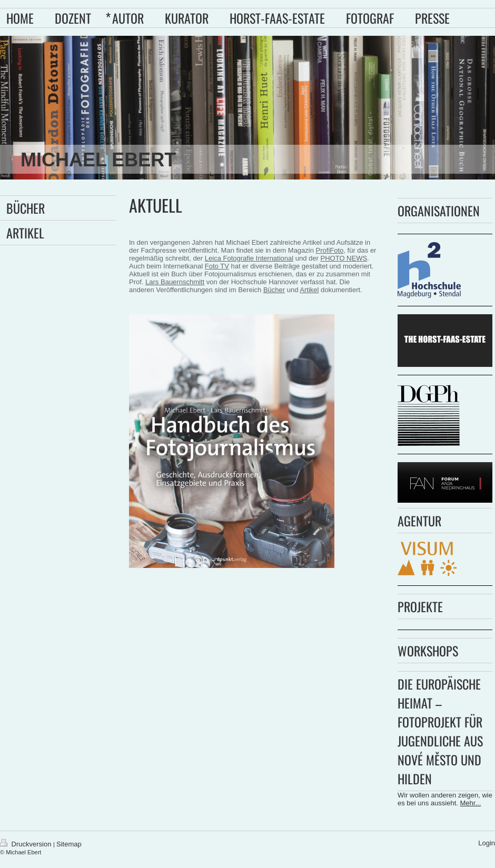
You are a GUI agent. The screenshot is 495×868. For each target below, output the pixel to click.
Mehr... (471, 803)
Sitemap (69, 844)
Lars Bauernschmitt (175, 282)
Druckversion (27, 844)
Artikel (309, 290)
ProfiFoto (330, 250)
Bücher (274, 290)
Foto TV (217, 266)
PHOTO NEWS (344, 258)
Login (487, 843)
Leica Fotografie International (249, 258)
